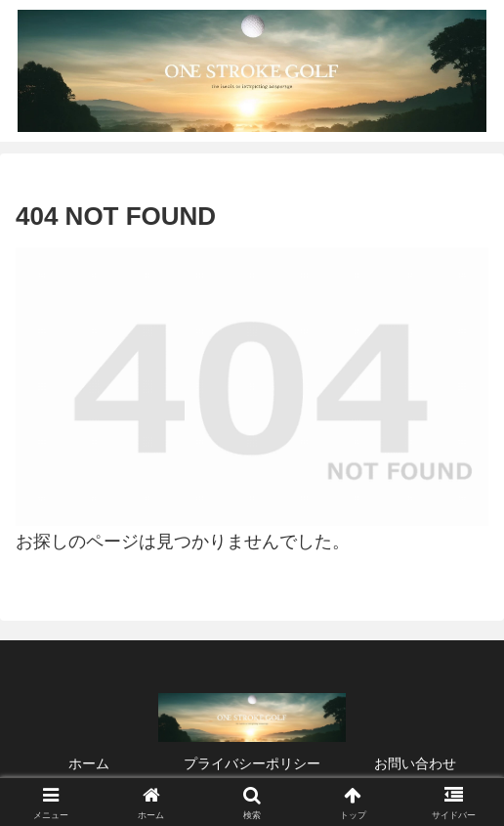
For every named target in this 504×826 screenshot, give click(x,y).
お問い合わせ (415, 763)
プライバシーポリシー (252, 763)
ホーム (89, 763)
